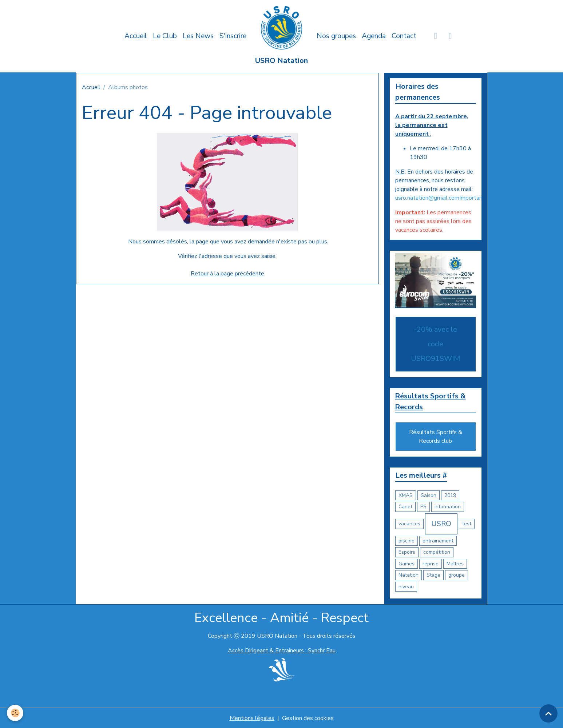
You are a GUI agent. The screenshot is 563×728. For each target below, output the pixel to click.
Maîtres (455, 564)
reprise (431, 564)
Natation (409, 575)
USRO (441, 524)
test (467, 524)
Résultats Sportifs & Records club (436, 437)
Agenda (374, 36)
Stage (433, 575)
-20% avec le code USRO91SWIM (435, 344)
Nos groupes (336, 36)
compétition (437, 552)
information (448, 507)
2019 (450, 495)
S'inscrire (233, 36)
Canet (405, 507)
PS (423, 507)
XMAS (406, 495)
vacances (409, 524)
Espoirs (407, 552)
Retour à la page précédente (227, 274)
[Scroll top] (548, 713)
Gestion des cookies (308, 718)
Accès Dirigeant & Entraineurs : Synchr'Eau (282, 651)
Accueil (136, 36)
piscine (407, 541)
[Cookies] (15, 713)
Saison (429, 495)
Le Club (165, 36)
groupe (457, 575)
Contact (404, 36)
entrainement (438, 541)
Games (407, 564)
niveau (406, 587)
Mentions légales (252, 718)
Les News (198, 36)
